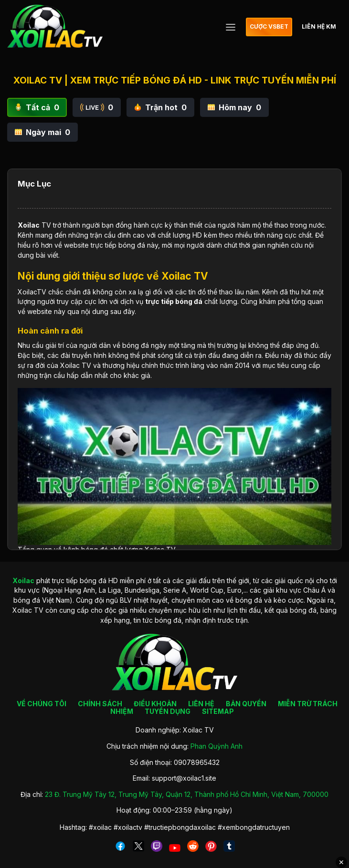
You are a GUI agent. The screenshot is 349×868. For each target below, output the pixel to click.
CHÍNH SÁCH (100, 704)
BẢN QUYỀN (246, 704)
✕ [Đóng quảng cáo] (341, 862)
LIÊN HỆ (201, 704)
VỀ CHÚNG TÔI (42, 704)
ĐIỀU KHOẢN (155, 704)
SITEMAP (218, 711)
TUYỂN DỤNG (168, 711)
